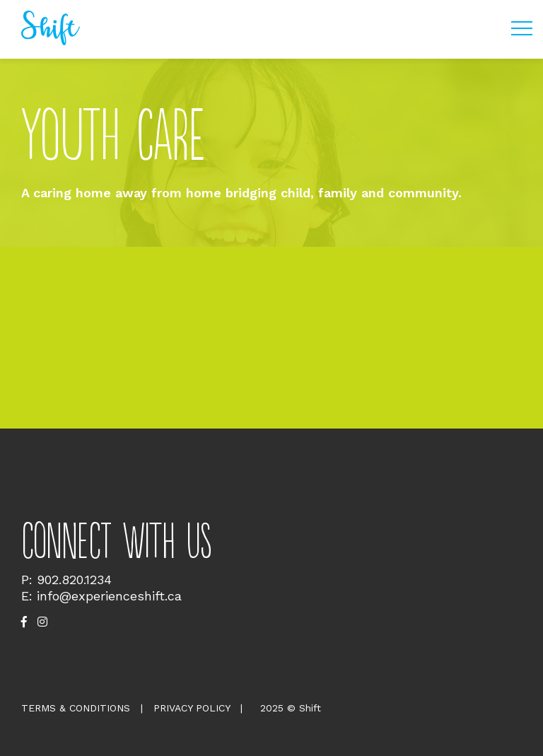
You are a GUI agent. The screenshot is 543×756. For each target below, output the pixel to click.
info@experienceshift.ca (109, 596)
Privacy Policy (192, 708)
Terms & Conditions (76, 708)
